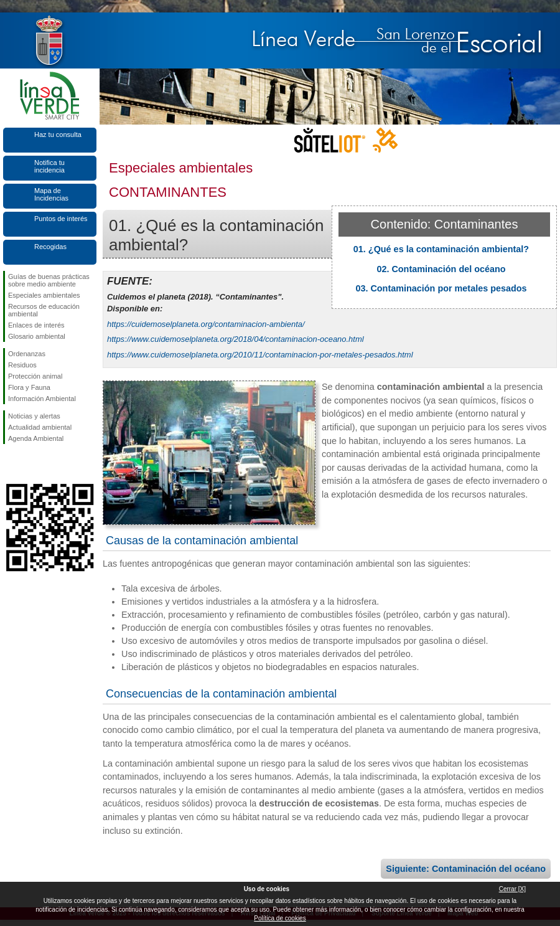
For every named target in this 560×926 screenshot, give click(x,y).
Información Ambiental (42, 399)
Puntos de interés (61, 219)
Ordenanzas (27, 354)
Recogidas (50, 247)
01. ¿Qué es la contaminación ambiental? (441, 249)
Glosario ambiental (37, 336)
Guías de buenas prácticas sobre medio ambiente (49, 280)
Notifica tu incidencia (49, 166)
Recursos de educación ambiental (44, 310)
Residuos (22, 365)
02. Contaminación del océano (441, 269)
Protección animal (35, 376)
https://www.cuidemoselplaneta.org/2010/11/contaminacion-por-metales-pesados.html (260, 355)
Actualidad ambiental (40, 427)
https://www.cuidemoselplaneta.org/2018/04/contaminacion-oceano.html (236, 339)
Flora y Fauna (29, 387)
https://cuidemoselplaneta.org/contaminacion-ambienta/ (206, 324)
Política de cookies (280, 918)
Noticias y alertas (34, 416)
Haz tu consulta (58, 135)
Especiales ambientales (44, 295)
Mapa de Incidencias (51, 194)
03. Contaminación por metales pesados (441, 288)
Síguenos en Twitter (31, 464)
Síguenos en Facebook (11, 464)
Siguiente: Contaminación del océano (466, 869)
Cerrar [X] (512, 889)
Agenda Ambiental (36, 438)
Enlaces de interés (36, 325)
